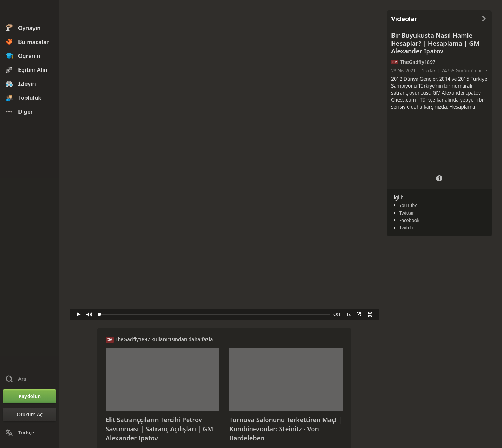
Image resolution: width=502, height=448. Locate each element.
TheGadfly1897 (132, 339)
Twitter (407, 213)
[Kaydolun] (30, 396)
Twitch (406, 227)
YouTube (408, 205)
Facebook (409, 220)
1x (349, 315)
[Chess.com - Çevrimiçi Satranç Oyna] (30, 12)
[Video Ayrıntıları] (439, 177)
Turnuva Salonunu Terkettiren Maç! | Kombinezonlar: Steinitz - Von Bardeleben (286, 429)
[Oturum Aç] (30, 415)
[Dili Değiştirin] (30, 433)
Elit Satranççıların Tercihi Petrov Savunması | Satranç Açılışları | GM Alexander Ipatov (159, 429)
